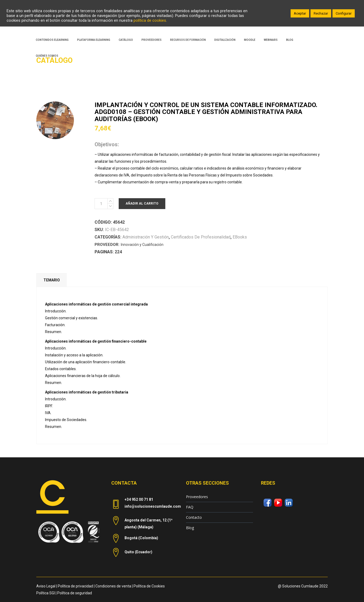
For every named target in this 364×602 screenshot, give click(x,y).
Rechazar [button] (321, 13)
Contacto (194, 517)
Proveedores (197, 497)
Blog (190, 528)
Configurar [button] (344, 13)
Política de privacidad (75, 586)
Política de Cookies (149, 586)
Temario (52, 280)
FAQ (190, 507)
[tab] (52, 280)
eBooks (240, 237)
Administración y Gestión (146, 237)
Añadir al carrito (142, 203)
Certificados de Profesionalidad (201, 237)
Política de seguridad (75, 593)
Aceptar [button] (300, 13)
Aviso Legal (46, 586)
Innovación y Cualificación (142, 245)
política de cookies (150, 20)
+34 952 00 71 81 (139, 499)
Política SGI (46, 593)
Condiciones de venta (113, 586)
